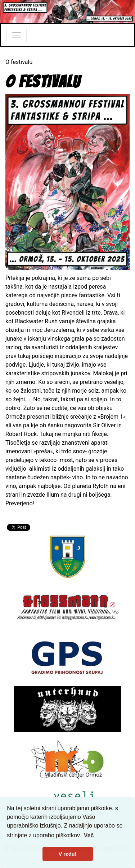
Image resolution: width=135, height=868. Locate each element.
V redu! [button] (68, 854)
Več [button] (89, 835)
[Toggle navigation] (17, 35)
